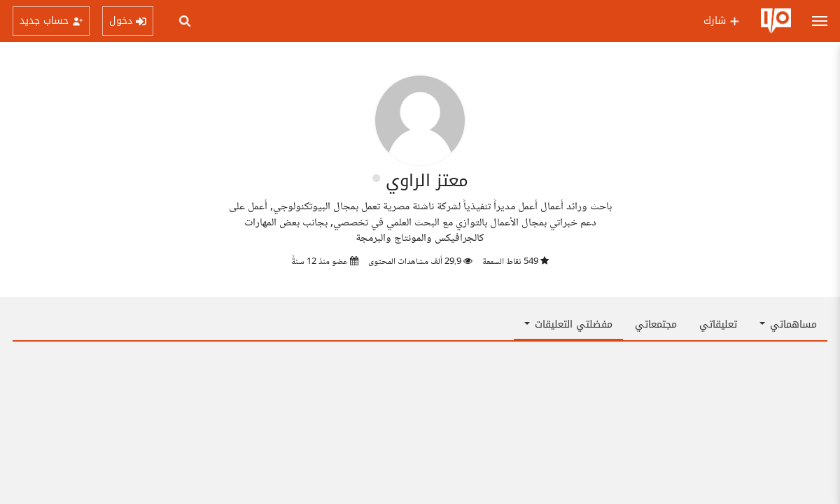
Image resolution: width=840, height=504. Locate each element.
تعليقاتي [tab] (718, 324)
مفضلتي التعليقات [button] (568, 324)
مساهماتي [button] (788, 324)
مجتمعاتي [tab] (656, 324)
